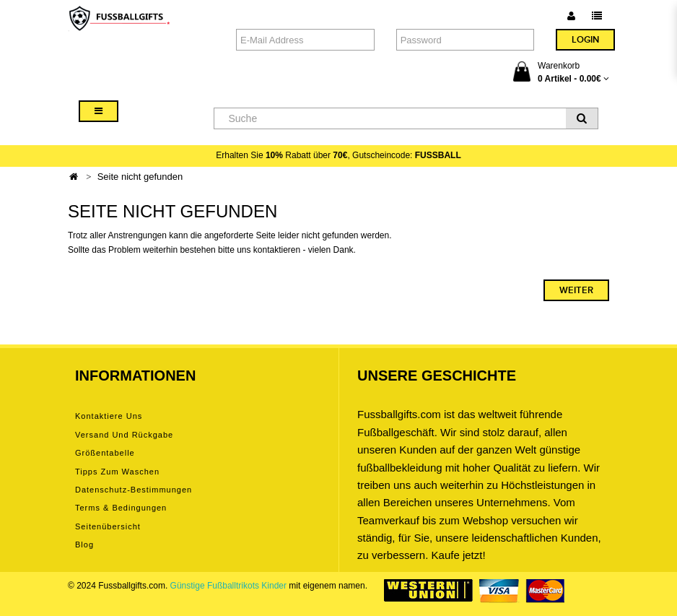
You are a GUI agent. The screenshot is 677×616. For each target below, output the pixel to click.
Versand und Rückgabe (124, 435)
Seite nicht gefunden (140, 177)
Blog (84, 545)
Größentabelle (105, 453)
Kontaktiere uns (109, 416)
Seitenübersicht (108, 526)
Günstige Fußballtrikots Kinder (228, 586)
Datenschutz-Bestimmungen (134, 490)
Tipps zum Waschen (117, 472)
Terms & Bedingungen (121, 508)
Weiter (576, 290)
